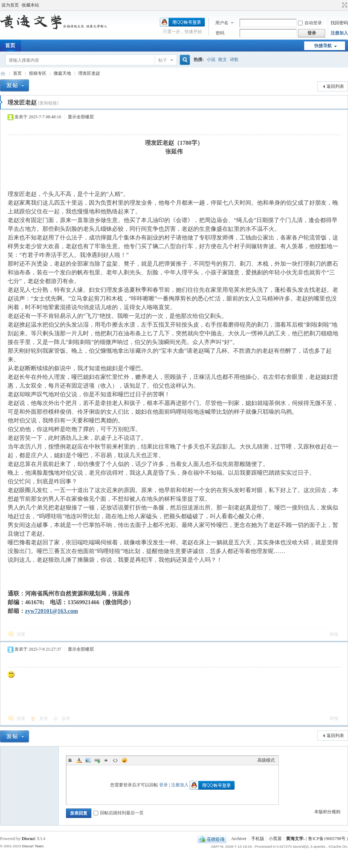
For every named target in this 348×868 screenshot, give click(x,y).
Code (115, 760)
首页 (17, 73)
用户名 (222, 23)
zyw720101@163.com (51, 611)
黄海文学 (3, 73)
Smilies (124, 760)
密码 (220, 33)
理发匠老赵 (89, 73)
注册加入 (339, 33)
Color (79, 760)
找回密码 (339, 23)
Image (88, 760)
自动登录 (310, 23)
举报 (334, 634)
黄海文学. (295, 839)
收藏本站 (30, 5)
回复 (21, 634)
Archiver (239, 839)
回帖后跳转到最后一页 (119, 813)
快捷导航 (323, 46)
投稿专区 (38, 73)
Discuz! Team (33, 846)
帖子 (163, 60)
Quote (106, 760)
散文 (223, 60)
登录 (163, 785)
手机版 (258, 839)
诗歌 (234, 60)
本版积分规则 (327, 812)
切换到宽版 (344, 5)
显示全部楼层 (81, 117)
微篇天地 (62, 73)
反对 (66, 718)
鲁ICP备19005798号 (327, 839)
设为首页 (10, 5)
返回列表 (335, 86)
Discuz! (29, 839)
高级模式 (266, 760)
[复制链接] (48, 103)
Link (97, 760)
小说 (211, 60)
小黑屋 (275, 839)
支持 (44, 718)
